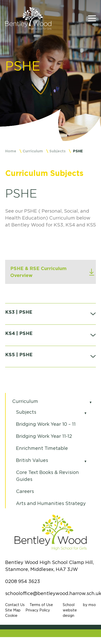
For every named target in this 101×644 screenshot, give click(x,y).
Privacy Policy (38, 610)
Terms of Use (41, 605)
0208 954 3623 (23, 581)
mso (92, 605)
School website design (70, 610)
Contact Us (15, 605)
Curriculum (33, 151)
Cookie (11, 616)
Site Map (13, 610)
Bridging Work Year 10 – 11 (46, 424)
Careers (25, 491)
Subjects (57, 151)
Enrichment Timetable (42, 448)
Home (11, 151)
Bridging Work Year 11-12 (44, 436)
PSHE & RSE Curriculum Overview (38, 272)
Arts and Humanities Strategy (51, 503)
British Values (32, 460)
